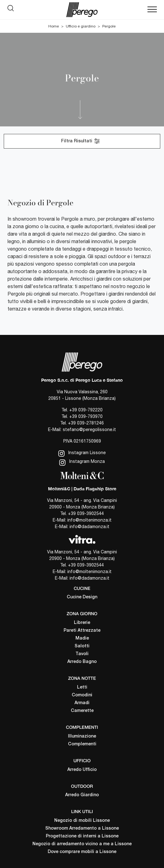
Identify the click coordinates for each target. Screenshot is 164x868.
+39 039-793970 (86, 416)
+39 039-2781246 (86, 423)
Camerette (82, 711)
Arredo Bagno (82, 662)
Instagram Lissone (82, 453)
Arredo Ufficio (82, 770)
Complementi (82, 744)
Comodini (82, 695)
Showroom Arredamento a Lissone (82, 829)
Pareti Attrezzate (82, 631)
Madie (82, 638)
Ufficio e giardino (81, 26)
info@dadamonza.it (89, 527)
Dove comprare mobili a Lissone (82, 852)
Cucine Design (82, 597)
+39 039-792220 (86, 410)
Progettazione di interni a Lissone (82, 836)
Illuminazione (82, 736)
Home (54, 26)
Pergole (109, 26)
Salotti (82, 646)
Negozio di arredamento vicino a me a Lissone (82, 844)
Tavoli (82, 654)
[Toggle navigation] (152, 10)
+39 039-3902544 (86, 513)
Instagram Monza (82, 462)
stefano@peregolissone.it (89, 429)
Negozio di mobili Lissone (82, 821)
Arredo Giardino (82, 795)
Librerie (82, 623)
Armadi (82, 703)
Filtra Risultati (81, 141)
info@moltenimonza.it (89, 520)
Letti (82, 687)
